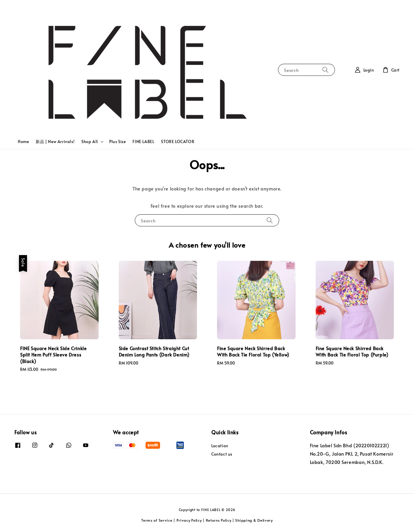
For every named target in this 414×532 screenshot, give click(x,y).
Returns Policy (219, 520)
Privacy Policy (189, 520)
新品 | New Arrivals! (55, 141)
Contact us (222, 454)
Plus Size (117, 141)
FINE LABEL (143, 141)
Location (220, 446)
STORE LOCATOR (178, 141)
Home (23, 141)
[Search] (325, 70)
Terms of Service (157, 520)
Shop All (90, 142)
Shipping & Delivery (254, 520)
